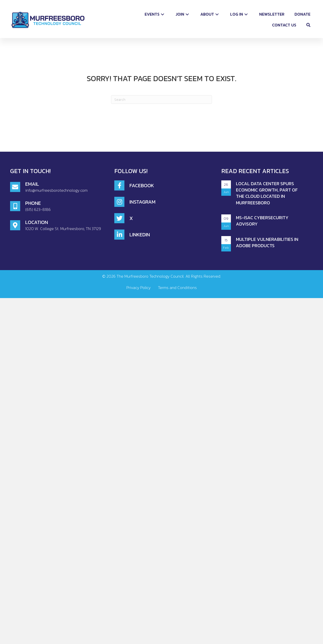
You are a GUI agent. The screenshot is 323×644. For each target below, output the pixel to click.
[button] (163, 14)
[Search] (161, 100)
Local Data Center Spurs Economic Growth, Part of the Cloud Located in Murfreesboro (267, 193)
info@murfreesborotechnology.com (56, 190)
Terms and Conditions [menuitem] (177, 287)
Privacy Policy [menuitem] (139, 287)
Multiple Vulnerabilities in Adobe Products (267, 242)
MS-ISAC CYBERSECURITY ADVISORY (262, 221)
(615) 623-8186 (38, 209)
